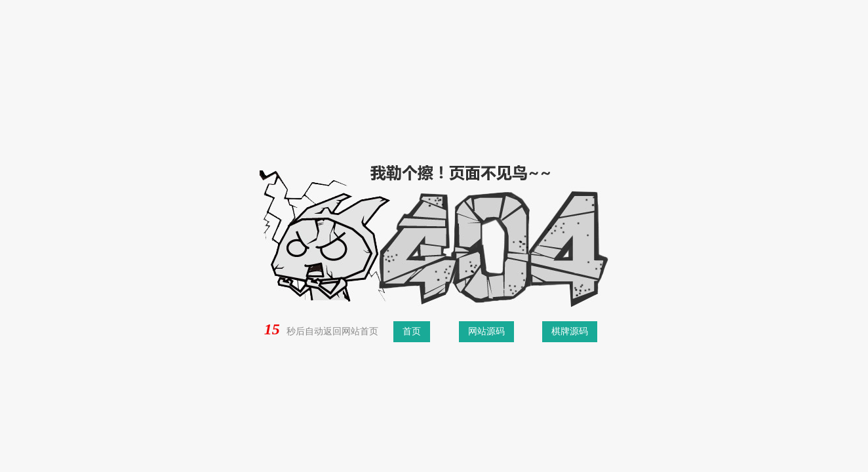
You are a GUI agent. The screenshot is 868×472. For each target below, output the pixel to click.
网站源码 (486, 331)
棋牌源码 (570, 331)
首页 (412, 331)
